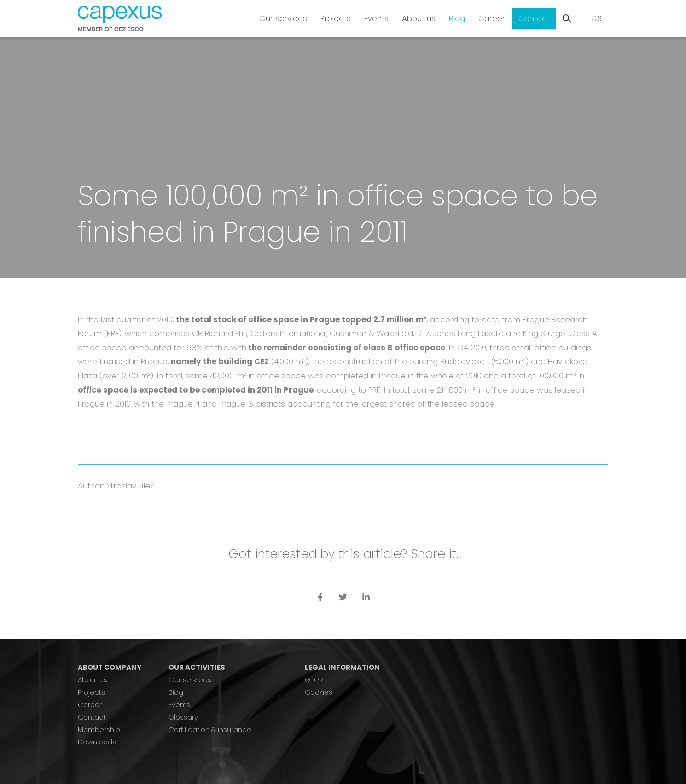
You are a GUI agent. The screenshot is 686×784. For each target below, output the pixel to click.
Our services (190, 680)
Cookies (319, 692)
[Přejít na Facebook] (320, 597)
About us (93, 680)
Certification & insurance (210, 729)
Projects (91, 692)
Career (90, 705)
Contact (92, 717)
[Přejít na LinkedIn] (366, 597)
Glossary (183, 717)
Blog (176, 692)
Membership (99, 729)
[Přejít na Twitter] (343, 597)
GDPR (314, 680)
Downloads (97, 742)
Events (179, 705)
